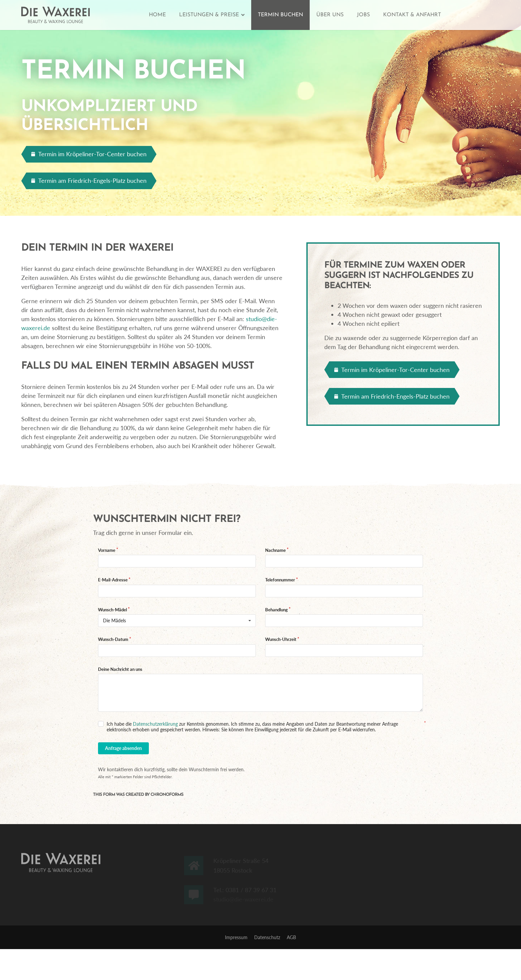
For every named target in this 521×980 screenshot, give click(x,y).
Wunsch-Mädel (112, 610)
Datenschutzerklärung (155, 724)
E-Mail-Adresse (113, 580)
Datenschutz (267, 937)
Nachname (275, 550)
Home (157, 15)
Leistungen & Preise (209, 15)
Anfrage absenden (123, 748)
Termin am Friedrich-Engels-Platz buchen (89, 181)
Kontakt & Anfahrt (412, 15)
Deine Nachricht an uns (120, 669)
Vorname (107, 550)
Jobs (363, 15)
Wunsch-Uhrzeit (281, 639)
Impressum (236, 937)
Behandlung (276, 610)
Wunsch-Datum (113, 639)
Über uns (330, 15)
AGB (291, 937)
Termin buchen (280, 15)
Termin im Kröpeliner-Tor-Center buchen (89, 154)
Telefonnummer (280, 580)
